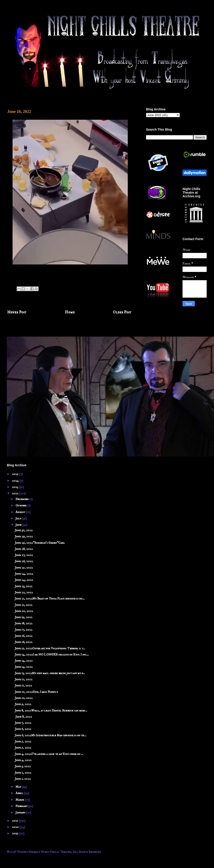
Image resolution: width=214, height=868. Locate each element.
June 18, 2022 (24, 623)
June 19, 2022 (24, 617)
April (20, 793)
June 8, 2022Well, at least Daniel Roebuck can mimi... (51, 711)
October (21, 505)
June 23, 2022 (24, 586)
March (20, 800)
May (19, 787)
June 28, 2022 (24, 549)
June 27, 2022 (24, 555)
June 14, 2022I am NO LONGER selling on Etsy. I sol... (52, 655)
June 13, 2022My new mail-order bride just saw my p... (50, 673)
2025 (16, 474)
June (19, 525)
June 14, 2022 (24, 661)
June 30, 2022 (24, 530)
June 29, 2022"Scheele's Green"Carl (40, 543)
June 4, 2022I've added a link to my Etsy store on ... (49, 754)
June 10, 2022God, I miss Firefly (36, 692)
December (22, 499)
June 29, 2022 (24, 536)
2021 (15, 821)
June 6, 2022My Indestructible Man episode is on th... (51, 735)
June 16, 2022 (24, 636)
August (21, 512)
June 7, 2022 (23, 723)
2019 (15, 833)
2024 (16, 481)
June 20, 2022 (24, 611)
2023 (15, 487)
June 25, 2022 (24, 568)
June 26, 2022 (24, 561)
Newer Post (17, 312)
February (22, 806)
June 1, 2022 (23, 779)
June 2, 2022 (23, 773)
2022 (16, 493)
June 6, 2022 (23, 729)
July (19, 518)
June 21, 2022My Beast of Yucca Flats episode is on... (50, 599)
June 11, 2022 (23, 685)
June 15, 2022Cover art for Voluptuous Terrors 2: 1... (50, 648)
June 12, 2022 (24, 679)
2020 (16, 827)
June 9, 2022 (23, 704)
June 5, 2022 (23, 741)
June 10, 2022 (24, 698)
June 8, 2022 (23, 717)
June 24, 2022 (24, 574)
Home (70, 312)
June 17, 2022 (24, 630)
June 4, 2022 (23, 760)
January (21, 812)
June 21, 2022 (24, 605)
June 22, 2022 (24, 592)
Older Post (122, 312)
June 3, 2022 (23, 766)
